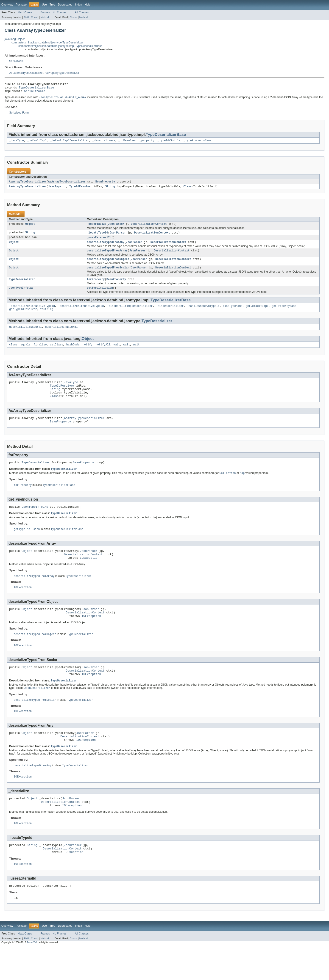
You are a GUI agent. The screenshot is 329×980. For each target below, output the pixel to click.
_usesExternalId (99, 242)
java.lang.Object (15, 39)
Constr (35, 17)
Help (88, 5)
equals (26, 353)
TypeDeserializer (22, 286)
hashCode (73, 353)
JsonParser (116, 228)
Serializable (16, 61)
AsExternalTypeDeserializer (26, 73)
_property (147, 143)
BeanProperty (105, 185)
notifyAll (103, 353)
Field (26, 17)
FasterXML (32, 976)
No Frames (59, 12)
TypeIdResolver (81, 190)
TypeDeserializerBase (36, 89)
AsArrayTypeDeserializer (28, 185)
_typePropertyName (197, 143)
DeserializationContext (149, 228)
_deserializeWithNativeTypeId (32, 313)
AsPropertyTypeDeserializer (62, 73)
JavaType (55, 190)
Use (44, 5)
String (110, 190)
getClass (57, 353)
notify (88, 353)
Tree (52, 5)
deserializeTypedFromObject (108, 265)
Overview (7, 5)
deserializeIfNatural (25, 335)
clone (13, 353)
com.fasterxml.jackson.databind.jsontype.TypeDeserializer (47, 43)
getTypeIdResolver (23, 317)
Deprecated (65, 5)
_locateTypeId (98, 236)
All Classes (82, 12)
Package (21, 5)
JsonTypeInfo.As (21, 295)
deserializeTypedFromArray (107, 256)
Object (30, 228)
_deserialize (97, 228)
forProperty (96, 286)
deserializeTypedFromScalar (108, 273)
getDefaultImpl (257, 313)
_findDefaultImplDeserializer (130, 313)
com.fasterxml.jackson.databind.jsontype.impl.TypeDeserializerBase (60, 46)
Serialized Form (19, 115)
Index (78, 5)
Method (45, 17)
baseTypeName (233, 313)
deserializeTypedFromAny (106, 247)
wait (117, 353)
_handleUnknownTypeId (203, 313)
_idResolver (127, 143)
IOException (90, 576)
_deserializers (104, 143)
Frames (45, 12)
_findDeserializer (170, 313)
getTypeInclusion (100, 295)
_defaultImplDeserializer (70, 143)
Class (187, 190)
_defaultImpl (37, 143)
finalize (40, 353)
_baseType (17, 143)
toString (47, 317)
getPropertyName (284, 313)
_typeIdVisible (169, 143)
